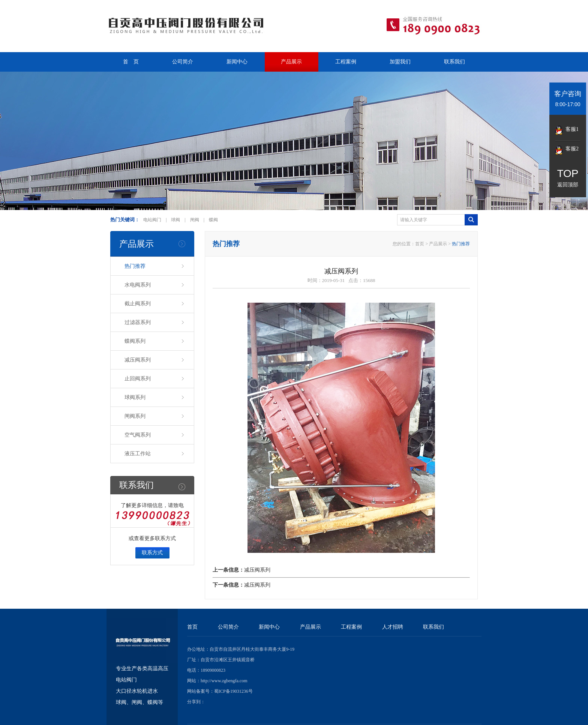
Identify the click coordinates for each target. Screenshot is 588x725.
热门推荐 (135, 266)
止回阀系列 (138, 378)
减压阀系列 (138, 359)
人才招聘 (393, 627)
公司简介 (183, 62)
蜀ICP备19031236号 (233, 691)
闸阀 (195, 220)
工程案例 (346, 62)
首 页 (131, 62)
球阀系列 (135, 397)
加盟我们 (400, 62)
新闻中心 (237, 62)
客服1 (572, 129)
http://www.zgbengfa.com (224, 681)
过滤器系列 (138, 322)
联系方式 (152, 553)
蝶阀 (213, 220)
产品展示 (291, 62)
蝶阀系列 (135, 341)
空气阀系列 (138, 434)
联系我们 (454, 62)
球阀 (175, 220)
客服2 (572, 149)
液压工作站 (138, 453)
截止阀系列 (138, 303)
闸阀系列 (135, 416)
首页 (420, 244)
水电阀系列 (138, 284)
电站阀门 (152, 220)
